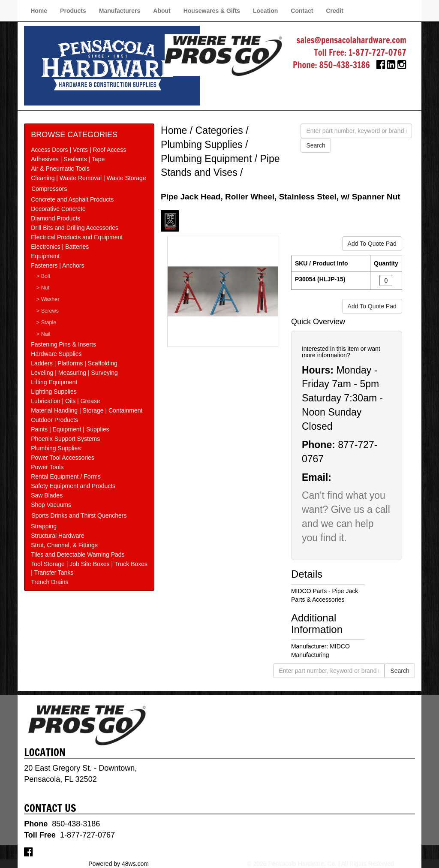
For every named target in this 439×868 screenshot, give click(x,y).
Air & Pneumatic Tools (60, 169)
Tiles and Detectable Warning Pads (78, 555)
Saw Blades (47, 495)
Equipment (45, 256)
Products (73, 11)
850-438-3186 (344, 65)
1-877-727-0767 (377, 53)
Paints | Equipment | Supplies (70, 429)
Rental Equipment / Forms (66, 476)
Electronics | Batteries (60, 247)
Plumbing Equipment (206, 159)
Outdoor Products (54, 420)
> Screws (48, 311)
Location (265, 11)
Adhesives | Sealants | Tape (68, 159)
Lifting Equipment (54, 382)
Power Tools (47, 467)
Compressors (49, 189)
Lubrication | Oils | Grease (65, 401)
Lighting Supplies (54, 392)
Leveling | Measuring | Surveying (74, 373)
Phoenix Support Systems (65, 439)
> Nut (43, 288)
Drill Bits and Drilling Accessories (75, 228)
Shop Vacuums (51, 505)
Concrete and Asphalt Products (72, 199)
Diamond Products (56, 218)
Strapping (44, 526)
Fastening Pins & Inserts (63, 344)
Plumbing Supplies (56, 448)
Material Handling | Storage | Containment (87, 410)
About (162, 11)
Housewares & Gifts (212, 11)
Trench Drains (50, 582)
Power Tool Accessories (63, 458)
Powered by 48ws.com (119, 864)
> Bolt (44, 276)
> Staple (47, 322)
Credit (334, 11)
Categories (219, 130)
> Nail (44, 334)
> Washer (48, 299)
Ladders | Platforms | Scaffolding (74, 363)
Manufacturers (120, 11)
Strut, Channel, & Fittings (64, 545)
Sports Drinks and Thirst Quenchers (79, 515)
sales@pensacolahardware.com (351, 40)
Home (39, 11)
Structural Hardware (58, 536)
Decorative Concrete (58, 209)
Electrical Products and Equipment (77, 237)
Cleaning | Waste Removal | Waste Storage (88, 178)
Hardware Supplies (56, 354)
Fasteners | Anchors (57, 265)
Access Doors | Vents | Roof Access (78, 150)
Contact (302, 11)
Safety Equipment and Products (73, 486)
